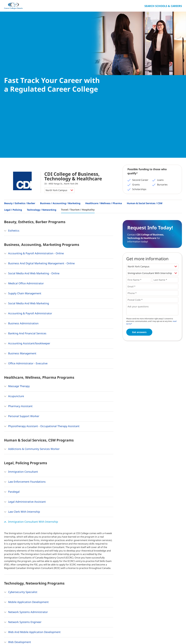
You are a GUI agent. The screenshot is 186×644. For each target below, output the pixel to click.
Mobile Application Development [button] (26, 494)
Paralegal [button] (12, 384)
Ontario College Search (173, 635)
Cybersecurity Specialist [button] (21, 484)
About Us (19, 635)
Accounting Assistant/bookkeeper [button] (27, 236)
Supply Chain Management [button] (23, 186)
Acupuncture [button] (14, 289)
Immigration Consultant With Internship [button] (31, 414)
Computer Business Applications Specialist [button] (32, 564)
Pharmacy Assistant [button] (18, 299)
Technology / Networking (42, 102)
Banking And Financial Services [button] (25, 226)
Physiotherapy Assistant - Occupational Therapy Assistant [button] (42, 319)
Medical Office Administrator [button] (24, 176)
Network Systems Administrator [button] (26, 504)
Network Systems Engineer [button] (23, 514)
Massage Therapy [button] (17, 279)
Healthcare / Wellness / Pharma (104, 95)
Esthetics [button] (12, 123)
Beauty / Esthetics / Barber (20, 95)
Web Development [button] (18, 534)
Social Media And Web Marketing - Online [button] (32, 166)
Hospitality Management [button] (21, 597)
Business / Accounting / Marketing (60, 95)
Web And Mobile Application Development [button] (32, 524)
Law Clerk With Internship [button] (22, 404)
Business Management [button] (20, 246)
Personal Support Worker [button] (22, 309)
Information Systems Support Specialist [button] (31, 544)
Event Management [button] (18, 587)
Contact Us (33, 635)
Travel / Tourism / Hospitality (78, 102)
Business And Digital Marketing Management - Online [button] (39, 156)
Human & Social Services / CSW (145, 95)
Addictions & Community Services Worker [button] (32, 341)
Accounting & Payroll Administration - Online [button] (34, 146)
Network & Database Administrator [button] (28, 554)
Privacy (46, 635)
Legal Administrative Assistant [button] (25, 394)
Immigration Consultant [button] (21, 364)
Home (7, 635)
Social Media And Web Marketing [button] (27, 196)
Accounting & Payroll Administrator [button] (28, 206)
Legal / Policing (13, 102)
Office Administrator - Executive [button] (26, 256)
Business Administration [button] (21, 216)
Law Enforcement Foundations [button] (25, 374)
